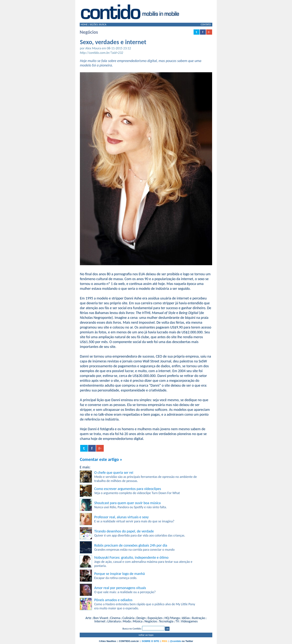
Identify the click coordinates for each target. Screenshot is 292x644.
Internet (100, 621)
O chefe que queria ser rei (114, 472)
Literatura (114, 621)
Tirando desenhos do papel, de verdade (124, 531)
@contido (176, 641)
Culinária (128, 618)
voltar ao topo (146, 635)
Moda (127, 621)
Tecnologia (166, 621)
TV (177, 621)
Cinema (115, 618)
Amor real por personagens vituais (120, 588)
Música (138, 621)
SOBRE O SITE (150, 641)
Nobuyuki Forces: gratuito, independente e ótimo (131, 557)
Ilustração (198, 618)
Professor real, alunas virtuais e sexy (121, 517)
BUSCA (103, 24)
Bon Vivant (101, 618)
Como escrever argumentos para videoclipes (128, 489)
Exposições (155, 618)
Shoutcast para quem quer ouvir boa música (127, 503)
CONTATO (206, 24)
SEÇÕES (94, 24)
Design (141, 618)
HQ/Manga (172, 618)
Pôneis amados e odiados (113, 600)
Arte (88, 618)
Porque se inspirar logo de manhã (119, 574)
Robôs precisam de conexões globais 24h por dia (131, 545)
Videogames (189, 621)
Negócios (151, 621)
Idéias (186, 618)
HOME (84, 24)
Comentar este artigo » (101, 459)
